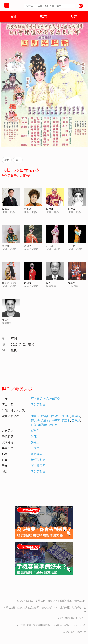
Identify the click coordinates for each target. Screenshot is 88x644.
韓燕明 (72, 283)
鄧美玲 (28, 209)
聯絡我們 (52, 601)
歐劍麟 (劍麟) (9, 283)
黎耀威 (6, 246)
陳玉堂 (66, 420)
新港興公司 (38, 454)
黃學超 (76, 420)
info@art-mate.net (71, 625)
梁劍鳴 (53, 425)
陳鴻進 (50, 209)
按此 (84, 618)
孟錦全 (6, 320)
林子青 (72, 246)
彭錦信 (35, 430)
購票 (44, 16)
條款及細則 (80, 601)
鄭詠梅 (28, 246)
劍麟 (34, 425)
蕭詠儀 (28, 283)
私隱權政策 (66, 601)
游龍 (49, 283)
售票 (73, 16)
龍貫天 (6, 209)
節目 (15, 16)
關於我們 (40, 601)
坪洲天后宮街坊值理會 (16, 175)
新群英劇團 (38, 404)
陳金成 (72, 209)
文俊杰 (50, 246)
